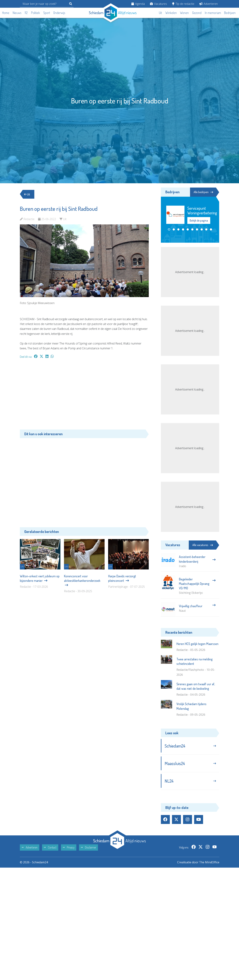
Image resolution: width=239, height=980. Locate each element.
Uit (160, 13)
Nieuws (17, 13)
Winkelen (171, 13)
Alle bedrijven (203, 192)
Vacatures (158, 4)
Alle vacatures (203, 545)
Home (6, 13)
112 (26, 13)
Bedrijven (230, 13)
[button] (169, 229)
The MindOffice (209, 863)
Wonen (184, 13)
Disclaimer (88, 848)
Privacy (69, 848)
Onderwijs (59, 13)
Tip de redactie (183, 4)
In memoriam (213, 13)
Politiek (35, 13)
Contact (50, 848)
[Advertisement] (84, 396)
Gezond (197, 13)
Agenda (138, 4)
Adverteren (209, 4)
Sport (47, 13)
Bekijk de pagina (199, 220)
